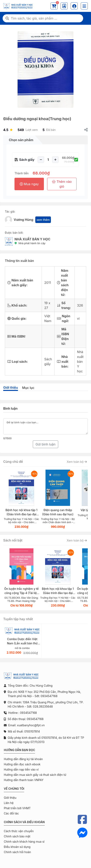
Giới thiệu (11, 387)
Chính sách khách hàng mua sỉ (24, 842)
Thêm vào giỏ (62, 184)
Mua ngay (29, 184)
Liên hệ (9, 803)
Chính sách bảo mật (17, 836)
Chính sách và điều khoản (24, 822)
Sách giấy (27, 160)
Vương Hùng (23, 220)
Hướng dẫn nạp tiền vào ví (21, 769)
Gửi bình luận (45, 444)
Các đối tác (11, 813)
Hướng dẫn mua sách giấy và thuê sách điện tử (35, 775)
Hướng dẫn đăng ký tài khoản (23, 759)
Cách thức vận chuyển (19, 831)
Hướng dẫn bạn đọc (19, 750)
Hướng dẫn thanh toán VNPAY (24, 780)
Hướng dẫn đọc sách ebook (22, 764)
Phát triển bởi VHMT (17, 808)
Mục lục (28, 388)
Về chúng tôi (14, 789)
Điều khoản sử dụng (17, 847)
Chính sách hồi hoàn (17, 852)
